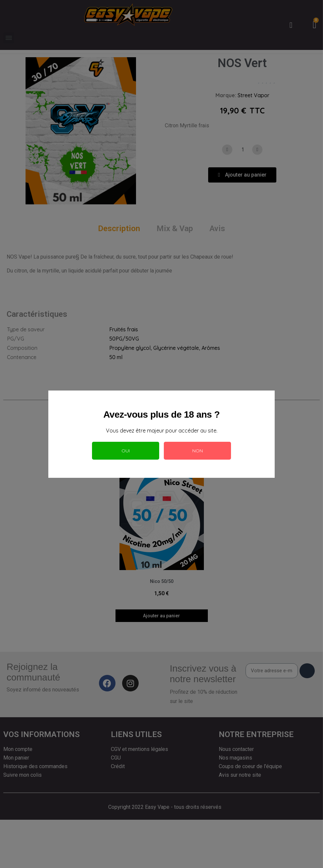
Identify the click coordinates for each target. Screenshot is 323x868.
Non (198, 451)
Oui (126, 451)
